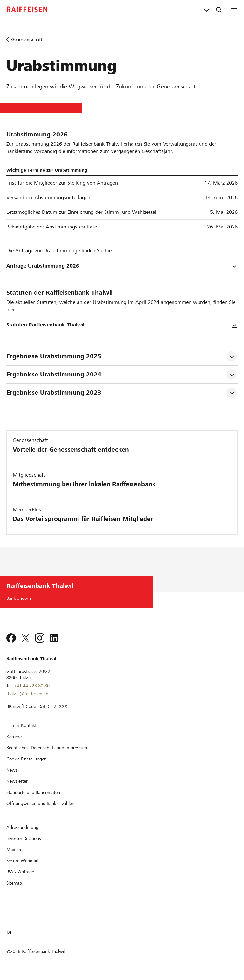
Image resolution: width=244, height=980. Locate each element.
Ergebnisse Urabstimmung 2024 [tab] (54, 374)
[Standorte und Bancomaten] (33, 792)
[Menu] (234, 10)
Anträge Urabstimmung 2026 (122, 266)
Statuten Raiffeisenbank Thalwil (122, 325)
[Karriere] (14, 737)
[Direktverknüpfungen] (207, 10)
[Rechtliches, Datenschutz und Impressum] (47, 748)
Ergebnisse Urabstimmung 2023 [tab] (54, 392)
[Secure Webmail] (22, 861)
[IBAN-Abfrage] (20, 872)
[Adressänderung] (22, 827)
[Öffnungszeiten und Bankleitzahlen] (40, 803)
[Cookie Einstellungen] (27, 759)
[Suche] (219, 10)
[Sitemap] (14, 883)
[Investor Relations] (24, 838)
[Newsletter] (17, 781)
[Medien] (14, 850)
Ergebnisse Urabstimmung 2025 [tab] (54, 356)
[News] (12, 770)
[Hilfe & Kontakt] (21, 725)
